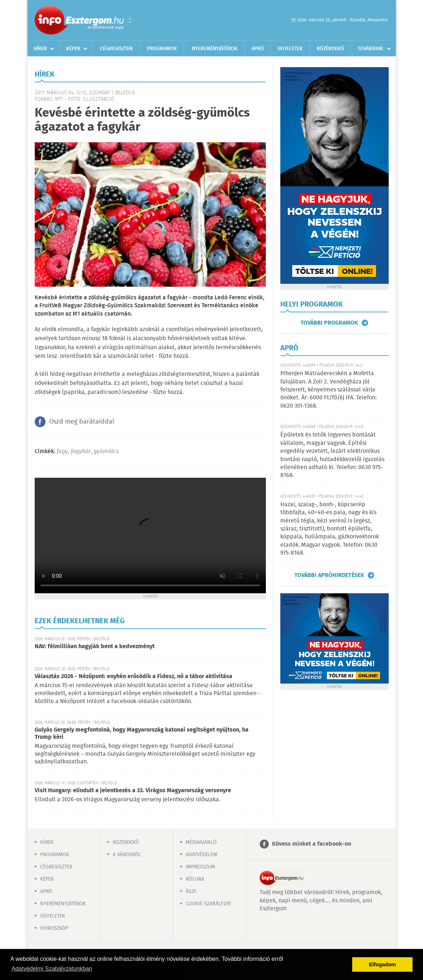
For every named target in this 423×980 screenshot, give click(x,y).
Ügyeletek (290, 49)
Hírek (40, 49)
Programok (162, 49)
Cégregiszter (116, 49)
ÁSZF (191, 892)
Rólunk (195, 879)
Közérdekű (330, 49)
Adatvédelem (201, 855)
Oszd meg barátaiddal (82, 422)
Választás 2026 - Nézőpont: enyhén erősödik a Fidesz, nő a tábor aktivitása (133, 677)
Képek (73, 49)
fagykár (81, 452)
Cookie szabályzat (208, 904)
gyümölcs (106, 452)
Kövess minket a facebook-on (312, 844)
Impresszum (200, 867)
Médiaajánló (201, 842)
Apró (258, 49)
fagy (62, 452)
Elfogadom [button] (383, 964)
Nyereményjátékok (215, 49)
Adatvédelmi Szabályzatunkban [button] (52, 969)
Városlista (130, 21)
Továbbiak (370, 49)
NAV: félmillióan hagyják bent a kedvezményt (95, 647)
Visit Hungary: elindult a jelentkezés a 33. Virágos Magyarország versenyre (133, 791)
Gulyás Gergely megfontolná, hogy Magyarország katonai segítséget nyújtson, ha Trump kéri (142, 734)
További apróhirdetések (329, 575)
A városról (127, 855)
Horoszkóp (54, 928)
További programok (329, 323)
